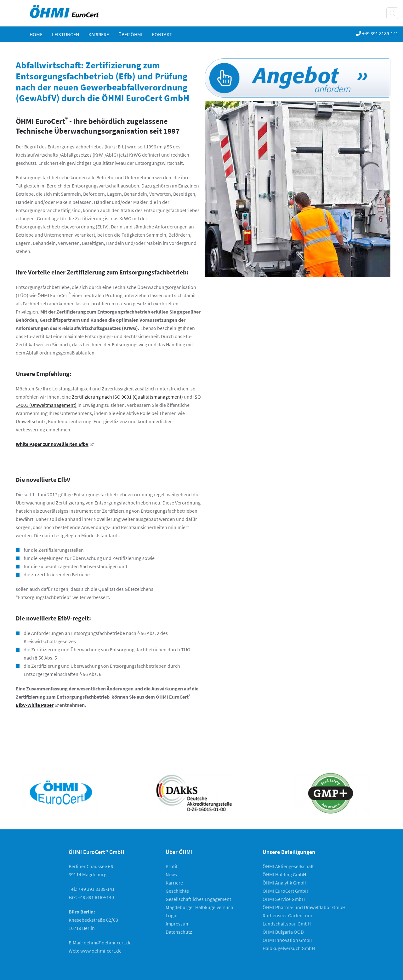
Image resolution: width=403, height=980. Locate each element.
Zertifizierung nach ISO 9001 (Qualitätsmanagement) (127, 397)
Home (36, 34)
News (171, 874)
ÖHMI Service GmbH (284, 899)
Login (172, 915)
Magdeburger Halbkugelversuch (199, 907)
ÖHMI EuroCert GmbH (285, 891)
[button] (392, 13)
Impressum (178, 924)
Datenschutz (179, 932)
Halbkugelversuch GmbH (289, 948)
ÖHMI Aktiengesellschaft (288, 866)
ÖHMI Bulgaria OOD (283, 932)
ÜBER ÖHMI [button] (130, 34)
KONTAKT (162, 34)
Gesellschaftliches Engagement (198, 899)
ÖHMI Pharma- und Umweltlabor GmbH (304, 907)
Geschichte (177, 891)
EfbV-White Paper (37, 705)
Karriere (99, 34)
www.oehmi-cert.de (101, 951)
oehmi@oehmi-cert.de (108, 943)
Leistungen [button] (65, 34)
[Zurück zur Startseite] (70, 13)
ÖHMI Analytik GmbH (284, 883)
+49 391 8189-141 (377, 33)
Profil (171, 866)
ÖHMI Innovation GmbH (287, 940)
